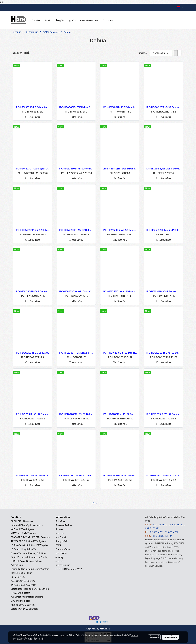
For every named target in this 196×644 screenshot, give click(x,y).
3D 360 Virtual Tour (21, 573)
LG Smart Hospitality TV (23, 549)
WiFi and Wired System (23, 529)
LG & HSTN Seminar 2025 (69, 569)
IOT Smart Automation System (27, 597)
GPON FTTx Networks (22, 521)
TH (180, 7)
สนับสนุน (60, 557)
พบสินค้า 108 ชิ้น (22, 53)
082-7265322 (152, 528)
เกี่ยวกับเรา (61, 521)
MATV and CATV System (23, 533)
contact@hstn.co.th (163, 536)
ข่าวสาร (59, 529)
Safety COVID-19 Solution (24, 609)
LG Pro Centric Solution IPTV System (30, 545)
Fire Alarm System (20, 593)
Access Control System (23, 581)
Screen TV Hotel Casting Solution (28, 553)
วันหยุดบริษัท (62, 541)
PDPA (58, 545)
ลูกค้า (72, 20)
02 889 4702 (172, 532)
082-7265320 (160, 525)
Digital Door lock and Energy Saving (30, 589)
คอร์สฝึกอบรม (89, 20)
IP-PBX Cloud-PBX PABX (24, 585)
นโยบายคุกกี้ (38, 639)
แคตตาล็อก (61, 553)
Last (101, 503)
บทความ (60, 533)
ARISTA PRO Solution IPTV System (29, 541)
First (95, 503)
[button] (119, 20)
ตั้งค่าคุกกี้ (154, 637)
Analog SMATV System (23, 605)
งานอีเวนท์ (61, 537)
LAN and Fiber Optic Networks (27, 525)
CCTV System (18, 577)
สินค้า (48, 20)
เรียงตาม (145, 53)
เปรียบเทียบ (34, 117)
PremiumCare (63, 549)
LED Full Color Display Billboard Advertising (27, 563)
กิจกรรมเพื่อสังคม (64, 525)
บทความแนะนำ (63, 565)
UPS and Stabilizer (20, 601)
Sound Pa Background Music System (30, 569)
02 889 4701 (157, 532)
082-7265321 (176, 525)
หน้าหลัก (35, 20)
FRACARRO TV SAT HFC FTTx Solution (30, 537)
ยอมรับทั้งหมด (170, 637)
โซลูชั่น (60, 20)
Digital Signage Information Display (29, 557)
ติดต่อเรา (108, 20)
